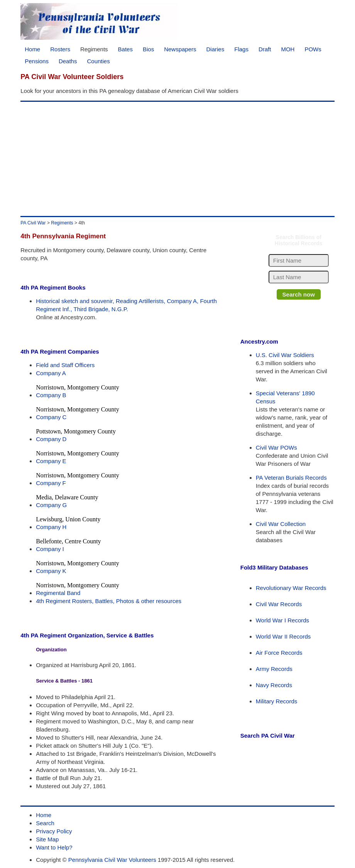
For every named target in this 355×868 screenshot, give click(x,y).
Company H (51, 527)
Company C (51, 417)
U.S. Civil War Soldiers (285, 355)
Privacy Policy (54, 831)
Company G (51, 505)
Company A (51, 373)
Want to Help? (54, 847)
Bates (125, 49)
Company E (51, 461)
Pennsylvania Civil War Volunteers (112, 860)
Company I (50, 549)
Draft (265, 49)
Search (45, 823)
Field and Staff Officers (65, 365)
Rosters (60, 49)
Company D (51, 439)
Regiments (94, 49)
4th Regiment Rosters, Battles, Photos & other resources (109, 601)
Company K (51, 571)
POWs (313, 49)
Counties (98, 61)
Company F (51, 483)
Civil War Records (279, 604)
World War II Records (283, 636)
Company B (51, 395)
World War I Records (282, 620)
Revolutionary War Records (291, 588)
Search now (299, 294)
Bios (148, 49)
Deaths (68, 61)
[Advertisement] (176, 159)
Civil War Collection (281, 524)
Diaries (216, 49)
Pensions (37, 61)
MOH (288, 49)
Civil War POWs (276, 447)
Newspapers (180, 49)
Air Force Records (279, 653)
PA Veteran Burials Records (291, 478)
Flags (241, 49)
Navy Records (274, 685)
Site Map (47, 839)
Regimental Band (58, 593)
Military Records (277, 701)
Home (32, 49)
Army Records (274, 669)
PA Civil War (33, 223)
